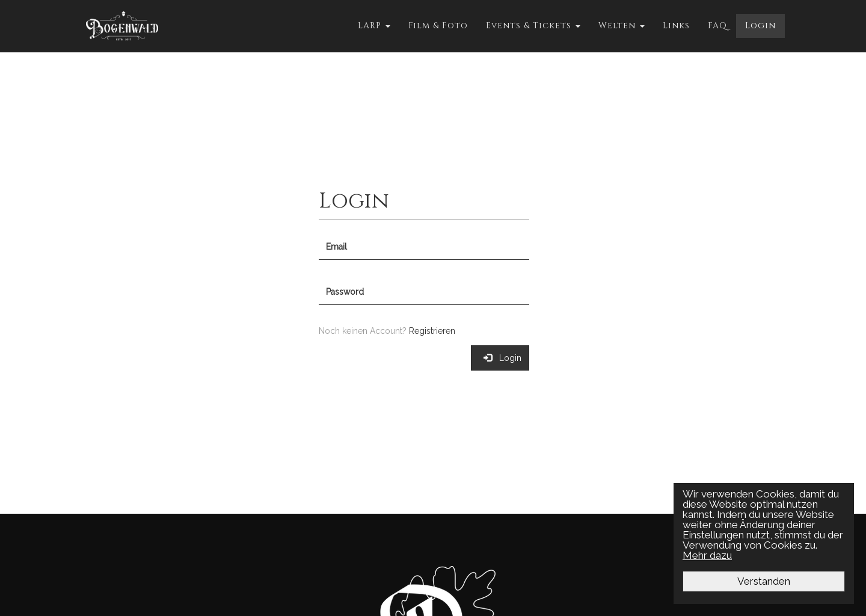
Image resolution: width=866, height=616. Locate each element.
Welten (622, 26)
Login (760, 26)
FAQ (717, 26)
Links (676, 26)
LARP (374, 26)
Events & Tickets (533, 26)
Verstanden (764, 581)
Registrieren (432, 331)
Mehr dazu (707, 555)
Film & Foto (438, 26)
